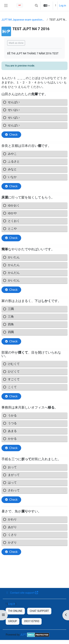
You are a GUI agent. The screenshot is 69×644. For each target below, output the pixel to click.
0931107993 (32, 621)
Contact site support (22, 593)
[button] (36, 6)
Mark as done (16, 43)
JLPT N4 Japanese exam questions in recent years (23, 20)
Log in (63, 6)
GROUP (13, 621)
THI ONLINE (15, 611)
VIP (20, 5)
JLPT (23, 635)
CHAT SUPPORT (39, 611)
